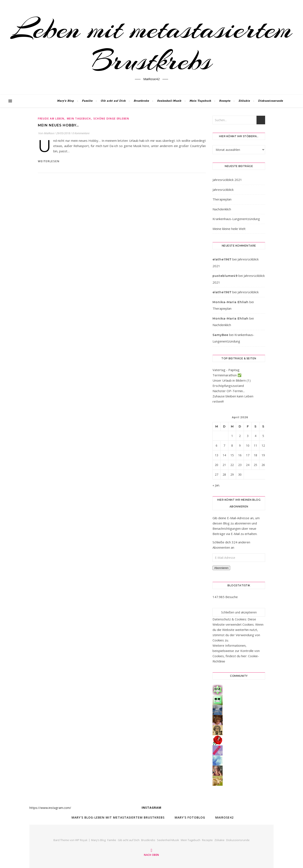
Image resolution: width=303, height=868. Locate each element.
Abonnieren (221, 568)
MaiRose (49, 133)
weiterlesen (49, 161)
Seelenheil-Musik (169, 101)
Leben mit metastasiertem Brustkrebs (151, 45)
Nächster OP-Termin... (229, 391)
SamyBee (220, 335)
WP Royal (81, 840)
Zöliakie (244, 101)
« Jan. (216, 485)
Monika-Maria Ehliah (231, 302)
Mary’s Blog (65, 101)
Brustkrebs (141, 101)
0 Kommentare (81, 133)
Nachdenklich (222, 209)
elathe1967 (222, 259)
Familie (87, 101)
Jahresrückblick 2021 (227, 180)
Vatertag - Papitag (226, 370)
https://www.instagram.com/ (50, 808)
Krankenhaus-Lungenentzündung (236, 219)
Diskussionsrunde (270, 101)
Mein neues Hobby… (58, 125)
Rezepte (225, 101)
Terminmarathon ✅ (227, 375)
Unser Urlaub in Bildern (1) (232, 380)
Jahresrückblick (223, 190)
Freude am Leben (51, 119)
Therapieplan (222, 199)
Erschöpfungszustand (228, 386)
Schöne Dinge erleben (111, 119)
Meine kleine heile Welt (229, 229)
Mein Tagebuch (200, 101)
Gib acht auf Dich (113, 101)
